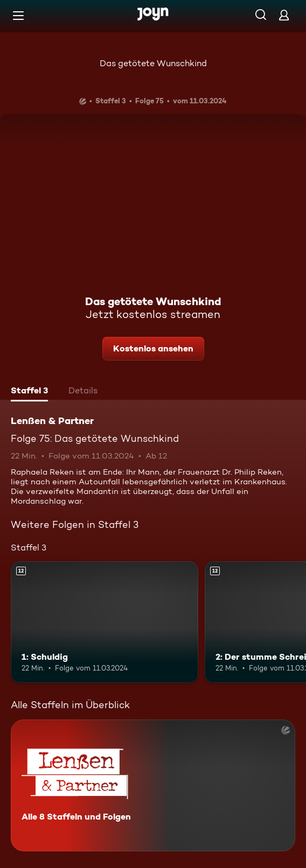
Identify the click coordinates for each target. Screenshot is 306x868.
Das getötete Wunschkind (153, 63)
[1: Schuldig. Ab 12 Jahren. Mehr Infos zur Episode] (105, 622)
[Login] (284, 15)
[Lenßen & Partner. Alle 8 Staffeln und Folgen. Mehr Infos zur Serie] (153, 785)
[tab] (29, 392)
